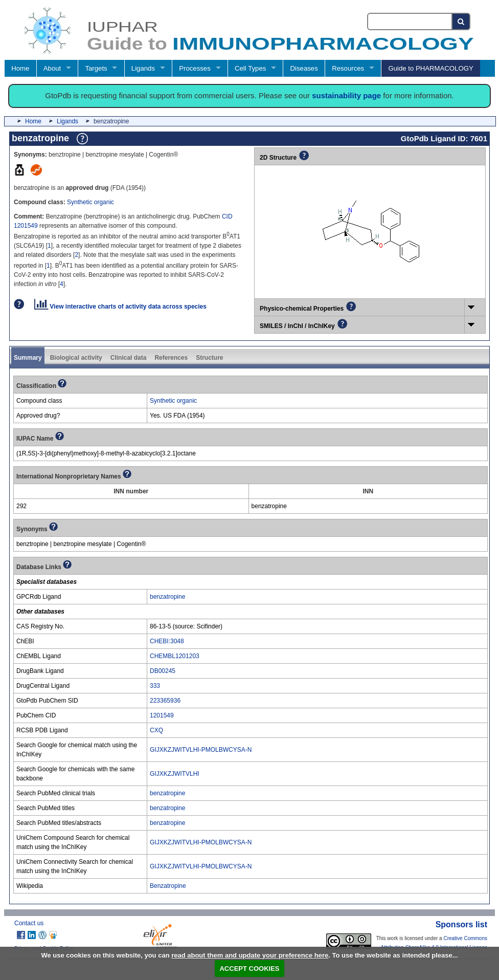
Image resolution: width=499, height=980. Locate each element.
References (171, 358)
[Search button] (461, 21)
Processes (195, 68)
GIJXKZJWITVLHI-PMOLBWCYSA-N (201, 750)
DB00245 (163, 671)
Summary (28, 358)
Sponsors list (461, 924)
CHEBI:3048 (167, 641)
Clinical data (129, 358)
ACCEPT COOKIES (249, 968)
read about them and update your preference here (250, 955)
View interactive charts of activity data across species (120, 307)
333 (155, 686)
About (52, 68)
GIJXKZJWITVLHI (175, 774)
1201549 (162, 715)
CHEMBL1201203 (175, 656)
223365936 (165, 701)
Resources (348, 68)
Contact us (29, 923)
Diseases (304, 68)
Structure (209, 358)
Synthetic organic (90, 202)
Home (20, 68)
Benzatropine (168, 886)
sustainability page (346, 95)
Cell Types (250, 68)
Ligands (143, 68)
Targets (96, 68)
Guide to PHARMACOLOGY (430, 68)
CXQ (156, 730)
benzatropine (167, 597)
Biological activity (76, 358)
